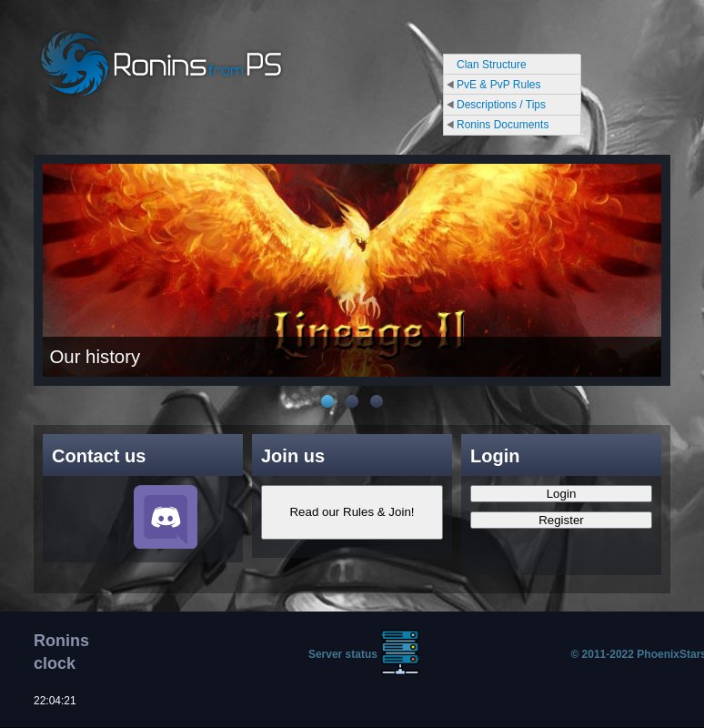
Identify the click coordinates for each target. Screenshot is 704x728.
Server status (343, 654)
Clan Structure (492, 65)
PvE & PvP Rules (498, 85)
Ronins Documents (503, 125)
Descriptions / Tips (501, 105)
